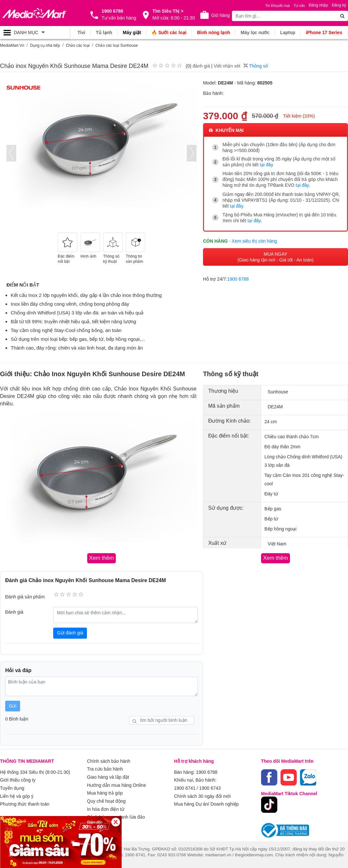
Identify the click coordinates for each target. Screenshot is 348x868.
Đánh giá (14, 612)
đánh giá (201, 66)
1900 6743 (210, 787)
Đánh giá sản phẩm (25, 596)
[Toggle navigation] (35, 32)
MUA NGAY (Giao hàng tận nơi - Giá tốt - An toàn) (276, 256)
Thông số (256, 66)
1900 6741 (185, 787)
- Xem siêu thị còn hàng (253, 240)
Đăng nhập (318, 5)
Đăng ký (339, 5)
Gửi (13, 706)
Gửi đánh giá (70, 632)
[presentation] (11, 153)
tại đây (266, 165)
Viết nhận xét (227, 66)
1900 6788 (238, 278)
